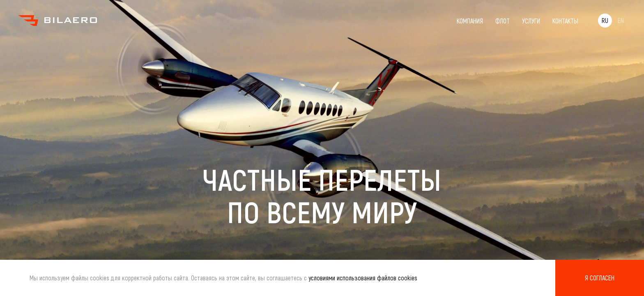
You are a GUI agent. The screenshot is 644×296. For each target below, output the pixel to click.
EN (621, 20)
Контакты (565, 21)
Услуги (531, 21)
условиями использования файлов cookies (363, 278)
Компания (470, 21)
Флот (503, 21)
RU (605, 20)
